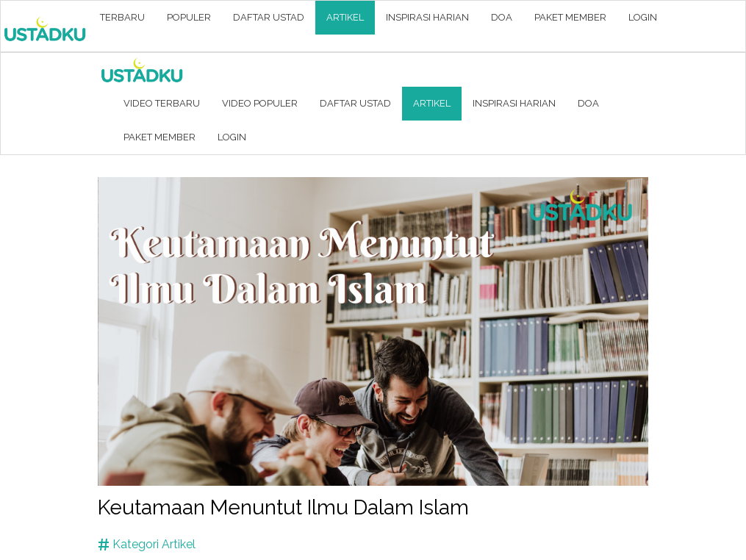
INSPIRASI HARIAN (427, 17)
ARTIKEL (345, 17)
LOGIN (643, 17)
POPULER (189, 17)
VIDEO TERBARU (162, 103)
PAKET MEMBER (570, 17)
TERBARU (122, 17)
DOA (502, 17)
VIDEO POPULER (260, 103)
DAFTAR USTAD (269, 17)
